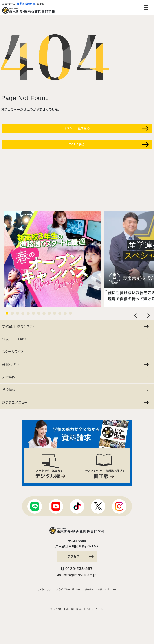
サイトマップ (45, 590)
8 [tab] (44, 313)
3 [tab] (18, 313)
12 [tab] (65, 313)
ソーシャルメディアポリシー (101, 590)
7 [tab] (39, 313)
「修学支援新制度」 (26, 4)
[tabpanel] (53, 259)
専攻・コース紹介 (75, 339)
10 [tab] (55, 313)
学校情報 (75, 390)
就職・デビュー (75, 364)
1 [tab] (7, 313)
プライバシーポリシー (68, 590)
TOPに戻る (109, 145)
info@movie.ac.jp (77, 575)
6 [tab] (33, 313)
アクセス (81, 556)
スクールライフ (75, 352)
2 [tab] (12, 313)
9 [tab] (49, 313)
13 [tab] (70, 313)
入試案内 (75, 377)
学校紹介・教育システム (75, 326)
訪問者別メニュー (75, 403)
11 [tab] (60, 313)
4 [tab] (23, 313)
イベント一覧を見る (106, 128)
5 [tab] (28, 313)
